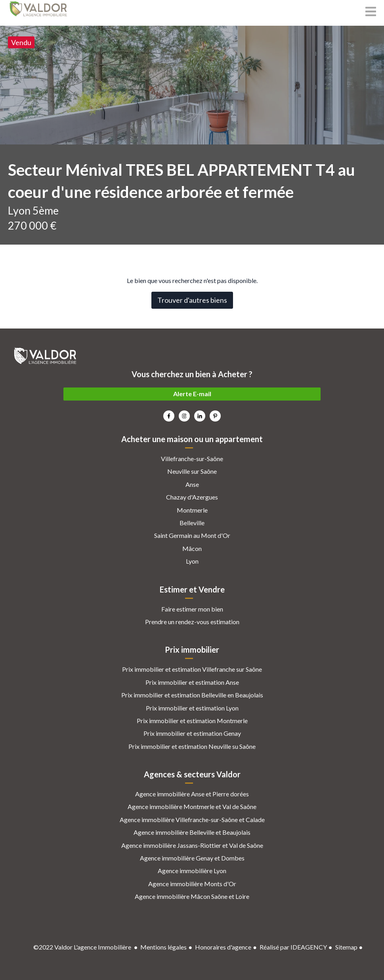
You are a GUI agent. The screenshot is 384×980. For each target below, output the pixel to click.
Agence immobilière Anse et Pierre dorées (192, 794)
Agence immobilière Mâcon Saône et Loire (192, 896)
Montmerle (192, 510)
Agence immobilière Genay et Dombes (192, 858)
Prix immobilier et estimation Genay (192, 733)
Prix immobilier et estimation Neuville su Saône (192, 746)
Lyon (192, 561)
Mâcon (192, 548)
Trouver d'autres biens (192, 300)
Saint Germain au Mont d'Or (192, 535)
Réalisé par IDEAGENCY (293, 947)
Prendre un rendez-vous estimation (192, 622)
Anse (192, 484)
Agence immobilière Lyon (192, 871)
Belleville (192, 523)
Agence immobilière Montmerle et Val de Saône (192, 806)
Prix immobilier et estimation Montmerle (192, 721)
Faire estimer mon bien (192, 609)
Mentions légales (163, 947)
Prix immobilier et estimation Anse (192, 682)
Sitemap (346, 947)
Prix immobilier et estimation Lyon (192, 708)
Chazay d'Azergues (192, 497)
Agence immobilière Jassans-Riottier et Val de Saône (192, 845)
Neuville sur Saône (192, 471)
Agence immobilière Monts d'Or (192, 884)
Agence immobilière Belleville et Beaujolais (192, 832)
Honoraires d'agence (223, 947)
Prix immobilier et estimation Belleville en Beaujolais (192, 695)
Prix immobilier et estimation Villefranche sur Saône (192, 669)
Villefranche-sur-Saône (192, 459)
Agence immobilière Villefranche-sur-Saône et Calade (192, 820)
